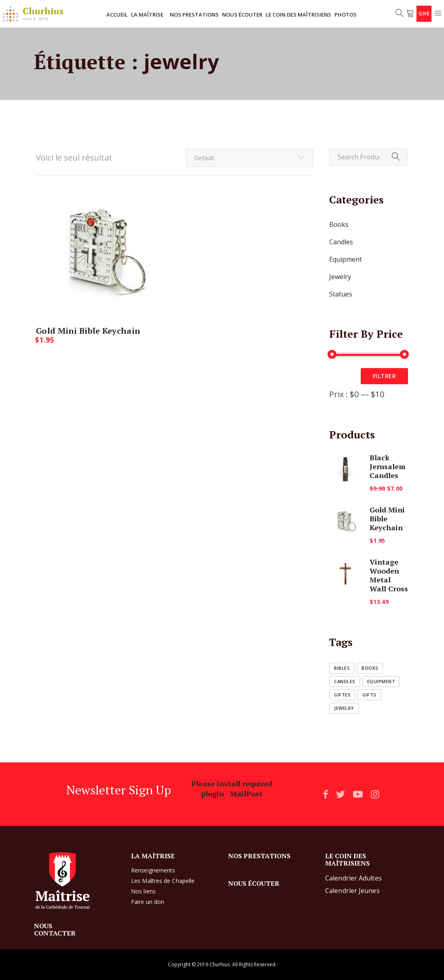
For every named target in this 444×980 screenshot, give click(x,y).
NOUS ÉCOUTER (242, 15)
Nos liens (143, 891)
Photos (346, 15)
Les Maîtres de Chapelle (163, 881)
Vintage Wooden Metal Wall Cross (389, 575)
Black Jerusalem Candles (388, 466)
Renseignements (153, 870)
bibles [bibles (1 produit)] (342, 668)
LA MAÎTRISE (147, 15)
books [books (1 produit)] (370, 668)
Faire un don (148, 902)
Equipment (346, 259)
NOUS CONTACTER (55, 929)
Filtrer (385, 376)
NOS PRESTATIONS (194, 15)
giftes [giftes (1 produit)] (342, 695)
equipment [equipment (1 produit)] (381, 681)
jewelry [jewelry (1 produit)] (344, 708)
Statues (341, 294)
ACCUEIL (117, 15)
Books (339, 224)
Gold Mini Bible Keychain (88, 331)
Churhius (220, 964)
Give (424, 14)
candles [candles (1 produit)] (345, 681)
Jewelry (340, 277)
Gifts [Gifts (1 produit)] (369, 695)
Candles (341, 242)
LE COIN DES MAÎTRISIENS (298, 15)
